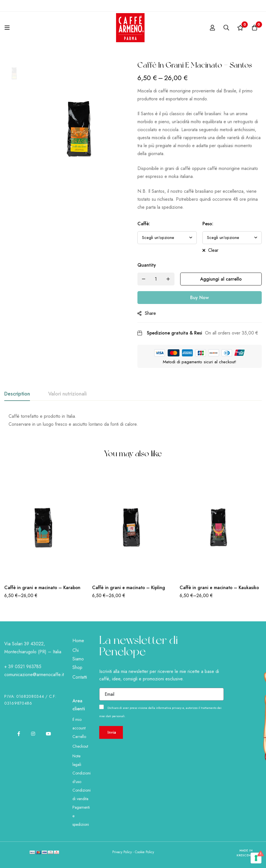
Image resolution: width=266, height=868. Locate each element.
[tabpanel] (133, 420)
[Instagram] (33, 734)
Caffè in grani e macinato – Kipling (129, 588)
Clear (213, 250)
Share (150, 313)
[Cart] (254, 28)
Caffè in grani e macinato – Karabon (43, 588)
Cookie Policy (144, 852)
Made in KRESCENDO (246, 853)
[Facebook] (19, 734)
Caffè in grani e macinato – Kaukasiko (220, 588)
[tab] (17, 394)
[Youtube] (48, 734)
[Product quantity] (156, 279)
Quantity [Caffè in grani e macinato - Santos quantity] (147, 265)
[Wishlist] (240, 28)
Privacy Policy (122, 852)
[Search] (226, 28)
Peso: (208, 224)
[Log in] (212, 28)
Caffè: (144, 224)
